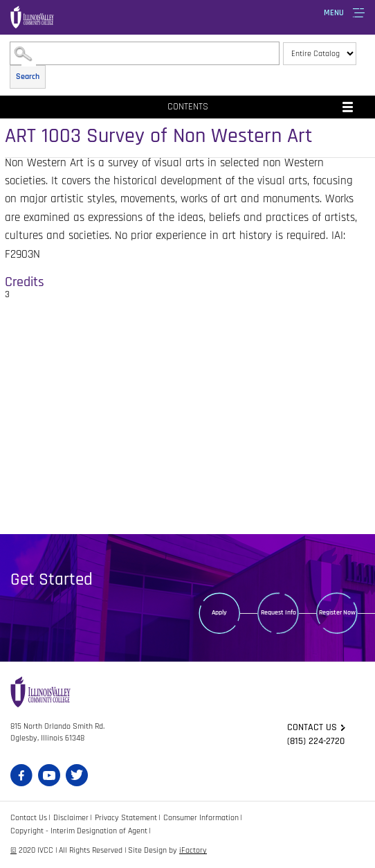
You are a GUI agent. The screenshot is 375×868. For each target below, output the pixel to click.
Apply (219, 612)
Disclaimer (71, 818)
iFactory (193, 850)
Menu (334, 13)
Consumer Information (201, 818)
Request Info (278, 612)
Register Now (337, 612)
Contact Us (29, 818)
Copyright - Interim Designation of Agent (79, 831)
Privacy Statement (126, 818)
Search (28, 77)
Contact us (312, 727)
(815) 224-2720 (316, 741)
